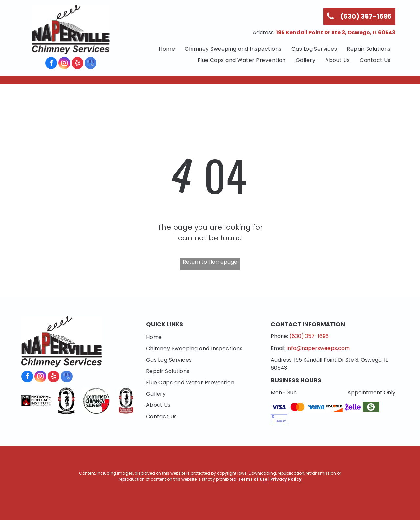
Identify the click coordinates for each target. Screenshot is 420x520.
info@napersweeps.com (318, 348)
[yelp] (77, 64)
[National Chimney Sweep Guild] (66, 401)
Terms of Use (253, 479)
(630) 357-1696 (309, 336)
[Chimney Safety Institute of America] (96, 401)
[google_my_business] (91, 64)
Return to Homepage (210, 262)
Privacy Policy (286, 479)
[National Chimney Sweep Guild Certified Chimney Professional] (126, 401)
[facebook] (51, 64)
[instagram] (64, 64)
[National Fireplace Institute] (36, 401)
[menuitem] (167, 49)
